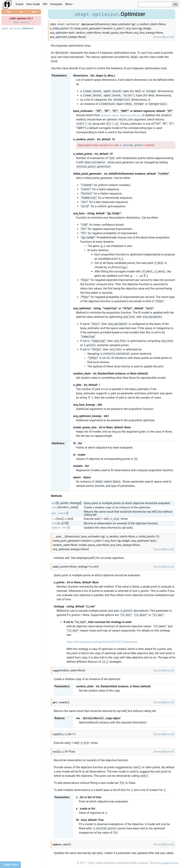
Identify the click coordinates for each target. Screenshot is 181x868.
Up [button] (21, 12)
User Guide (33, 4)
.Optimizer (17, 28)
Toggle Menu (10, 865)
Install (19, 4)
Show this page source (164, 863)
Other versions (21, 22)
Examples (56, 4)
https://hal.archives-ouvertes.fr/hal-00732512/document (102, 642)
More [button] (68, 4)
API (45, 4)
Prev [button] (8, 12)
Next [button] (34, 12)
